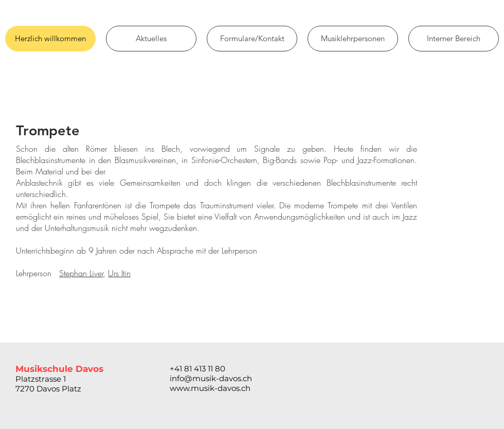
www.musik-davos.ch (210, 388)
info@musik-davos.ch (211, 378)
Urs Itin (119, 273)
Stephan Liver (81, 273)
